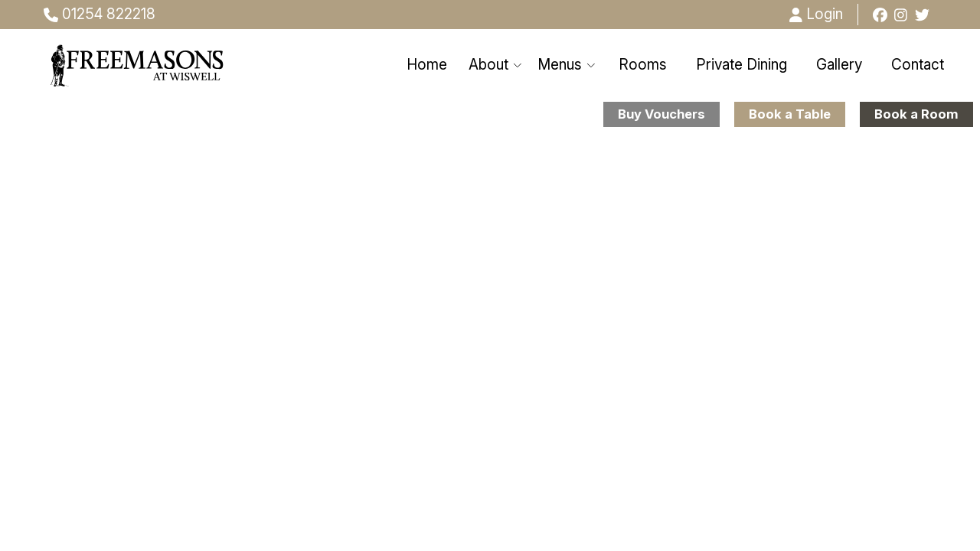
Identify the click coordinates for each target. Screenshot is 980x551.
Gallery (839, 65)
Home (427, 65)
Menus (567, 65)
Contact (918, 65)
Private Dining (742, 65)
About (496, 65)
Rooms (643, 65)
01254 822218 (100, 14)
